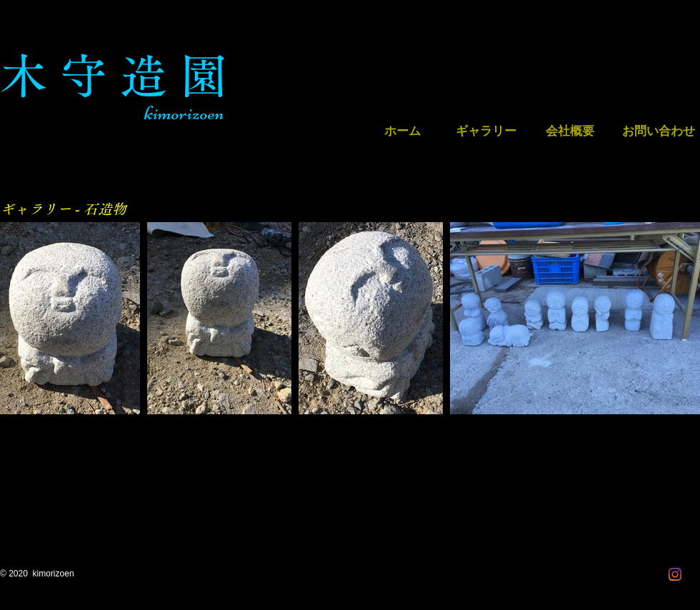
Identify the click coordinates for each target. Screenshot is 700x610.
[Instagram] (675, 574)
